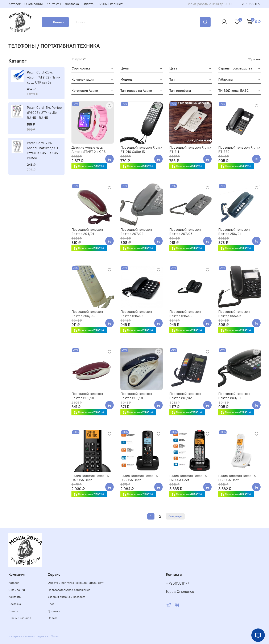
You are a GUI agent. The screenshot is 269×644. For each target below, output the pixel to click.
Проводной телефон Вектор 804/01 (234, 396)
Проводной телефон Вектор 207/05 (185, 232)
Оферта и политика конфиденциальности (76, 583)
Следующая (175, 516)
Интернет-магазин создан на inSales (34, 636)
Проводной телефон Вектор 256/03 (87, 314)
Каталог (15, 4)
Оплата (88, 4)
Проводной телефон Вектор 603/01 (136, 396)
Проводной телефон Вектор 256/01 (234, 232)
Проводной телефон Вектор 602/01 (87, 396)
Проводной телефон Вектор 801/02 (185, 396)
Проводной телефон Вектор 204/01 (87, 232)
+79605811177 (250, 4)
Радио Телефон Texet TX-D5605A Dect (140, 478)
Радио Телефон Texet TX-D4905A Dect (91, 478)
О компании (34, 4)
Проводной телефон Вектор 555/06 (234, 314)
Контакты (54, 4)
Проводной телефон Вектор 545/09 (185, 314)
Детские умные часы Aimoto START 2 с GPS (89, 149)
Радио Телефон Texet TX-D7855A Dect (189, 478)
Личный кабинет (110, 4)
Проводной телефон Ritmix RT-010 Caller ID (141, 149)
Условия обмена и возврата (67, 597)
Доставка (72, 4)
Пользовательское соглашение (69, 590)
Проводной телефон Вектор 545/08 (136, 314)
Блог (51, 604)
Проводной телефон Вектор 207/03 (136, 232)
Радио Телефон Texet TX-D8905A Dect (238, 478)
